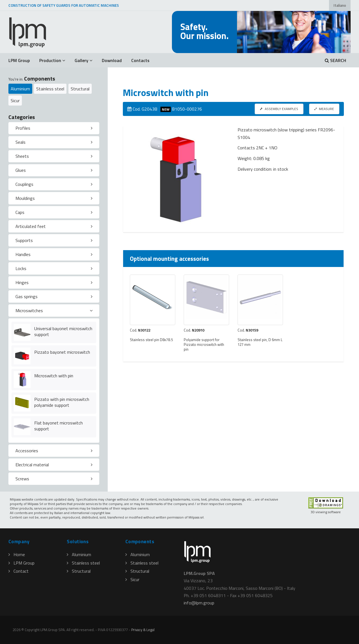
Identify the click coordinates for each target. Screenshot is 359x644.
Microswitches (29, 310)
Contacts (140, 60)
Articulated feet (31, 226)
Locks (21, 268)
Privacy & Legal (143, 630)
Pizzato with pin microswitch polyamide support (62, 402)
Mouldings (25, 198)
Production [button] (52, 60)
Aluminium (20, 89)
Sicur (15, 101)
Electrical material (32, 465)
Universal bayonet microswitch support (63, 331)
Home (17, 554)
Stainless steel (50, 89)
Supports (24, 240)
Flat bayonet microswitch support (58, 426)
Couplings (24, 184)
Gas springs (27, 296)
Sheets (22, 156)
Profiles (23, 128)
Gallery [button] (83, 60)
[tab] (54, 128)
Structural (80, 89)
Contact (19, 571)
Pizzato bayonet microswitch (62, 352)
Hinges (22, 282)
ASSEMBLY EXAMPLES (279, 109)
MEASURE (324, 109)
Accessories (27, 451)
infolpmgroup (199, 603)
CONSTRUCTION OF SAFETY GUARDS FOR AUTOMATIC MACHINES (64, 5)
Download (112, 60)
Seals (20, 142)
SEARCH (335, 60)
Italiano (340, 5)
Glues (21, 170)
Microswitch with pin (54, 376)
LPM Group (19, 60)
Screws (22, 479)
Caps (20, 212)
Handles (23, 254)
